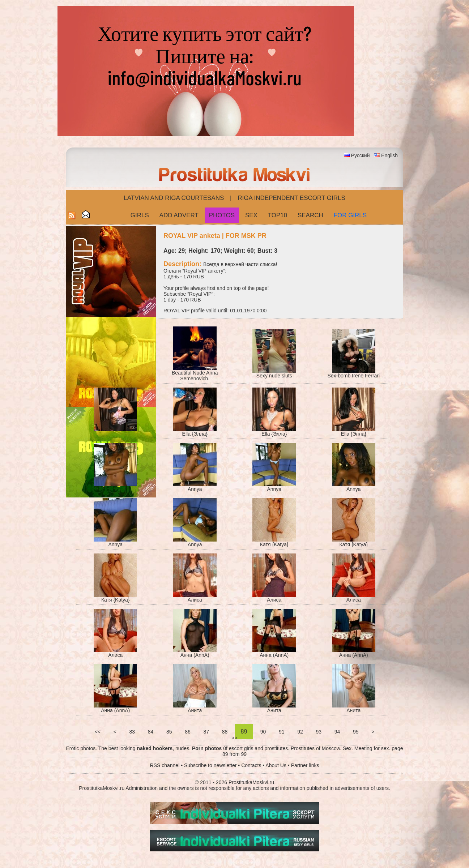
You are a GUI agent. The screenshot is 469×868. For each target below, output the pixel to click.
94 (337, 732)
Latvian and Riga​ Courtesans (174, 198)
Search (310, 215)
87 (206, 732)
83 (132, 732)
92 (300, 732)
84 (151, 732)
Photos (222, 215)
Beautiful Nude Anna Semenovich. (195, 376)
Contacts (251, 765)
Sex (251, 215)
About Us (276, 765)
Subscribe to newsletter (210, 765)
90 (263, 732)
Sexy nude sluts (274, 376)
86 (187, 732)
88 (225, 732)
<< (98, 732)
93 (319, 732)
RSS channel (165, 765)
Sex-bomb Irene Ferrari (353, 376)
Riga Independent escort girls (291, 198)
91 (282, 732)
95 (356, 732)
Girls (140, 215)
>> (234, 738)
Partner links (305, 765)
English (389, 155)
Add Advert (179, 215)
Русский (361, 155)
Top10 (278, 215)
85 (169, 732)
